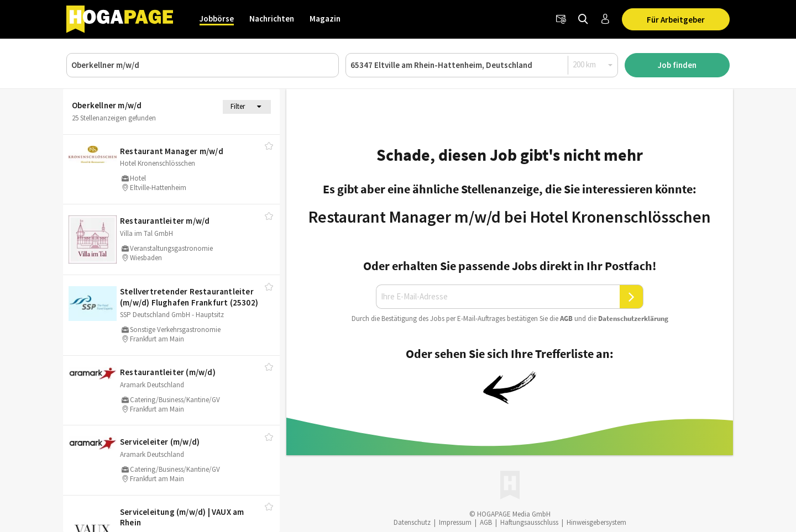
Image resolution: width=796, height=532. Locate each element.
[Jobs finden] (583, 19)
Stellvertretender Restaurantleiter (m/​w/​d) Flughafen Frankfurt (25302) (189, 297)
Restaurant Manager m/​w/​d (172, 151)
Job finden (677, 65)
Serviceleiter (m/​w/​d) (160, 442)
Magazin (325, 19)
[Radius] (593, 65)
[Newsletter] (561, 19)
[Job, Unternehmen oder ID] (203, 65)
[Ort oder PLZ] (482, 65)
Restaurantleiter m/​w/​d (165, 221)
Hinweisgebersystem (596, 522)
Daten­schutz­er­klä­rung (633, 318)
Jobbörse (217, 19)
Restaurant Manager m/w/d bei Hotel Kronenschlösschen (510, 217)
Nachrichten (272, 19)
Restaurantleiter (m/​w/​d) (168, 372)
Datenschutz (412, 522)
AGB (566, 318)
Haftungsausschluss (529, 522)
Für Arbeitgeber (676, 20)
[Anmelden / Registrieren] (605, 19)
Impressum (455, 522)
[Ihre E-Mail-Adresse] (498, 297)
